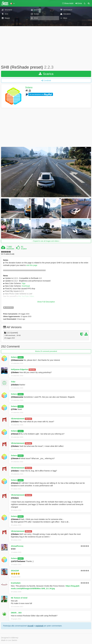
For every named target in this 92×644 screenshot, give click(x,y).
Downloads (10, 249)
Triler (13, 382)
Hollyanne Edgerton (20, 369)
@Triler (14, 409)
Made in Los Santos (9, 640)
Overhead (26, 286)
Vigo (24, 283)
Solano (29, 87)
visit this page (32, 265)
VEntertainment (18, 419)
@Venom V (16, 434)
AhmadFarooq (17, 546)
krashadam (16, 583)
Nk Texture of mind (19, 598)
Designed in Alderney (10, 638)
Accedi (30, 626)
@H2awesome (17, 360)
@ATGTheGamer (18, 561)
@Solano (15, 372)
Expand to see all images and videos (46, 241)
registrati (39, 626)
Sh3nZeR (15, 571)
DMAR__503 (16, 613)
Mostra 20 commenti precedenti (46, 351)
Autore (21, 357)
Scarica (46, 74)
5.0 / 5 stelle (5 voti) (8, 254)
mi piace (24, 249)
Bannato (32, 370)
